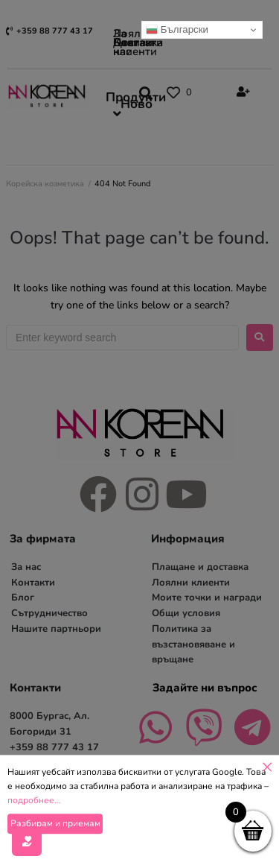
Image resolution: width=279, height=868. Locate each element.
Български (177, 30)
